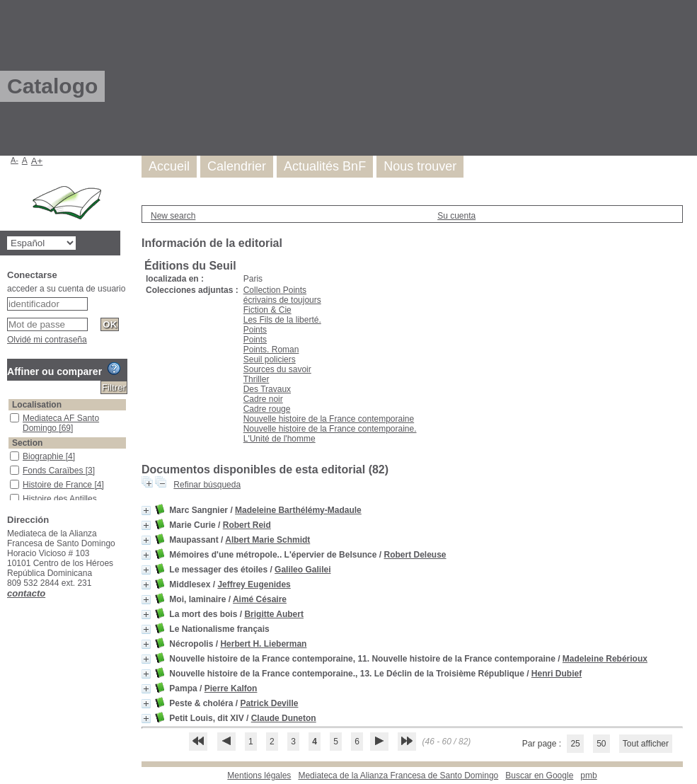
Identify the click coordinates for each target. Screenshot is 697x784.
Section (27, 443)
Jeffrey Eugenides (254, 584)
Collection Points (275, 290)
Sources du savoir (277, 369)
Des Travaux (267, 389)
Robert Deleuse (415, 555)
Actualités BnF (325, 166)
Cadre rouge (267, 409)
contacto (26, 593)
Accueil (169, 166)
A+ (37, 161)
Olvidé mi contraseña (47, 340)
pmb (588, 776)
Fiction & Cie (267, 310)
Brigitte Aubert (274, 614)
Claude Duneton (284, 718)
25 (575, 744)
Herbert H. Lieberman (263, 644)
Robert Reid (247, 525)
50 (601, 744)
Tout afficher (646, 744)
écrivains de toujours (282, 300)
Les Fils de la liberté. (282, 320)
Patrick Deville (269, 703)
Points (255, 330)
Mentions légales (259, 776)
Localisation (37, 405)
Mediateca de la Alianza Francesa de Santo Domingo (398, 776)
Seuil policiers (270, 359)
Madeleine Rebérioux (605, 659)
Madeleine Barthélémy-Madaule (298, 510)
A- (15, 160)
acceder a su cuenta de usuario (66, 289)
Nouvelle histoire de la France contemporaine (329, 419)
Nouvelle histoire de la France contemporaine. (330, 429)
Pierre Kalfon (231, 688)
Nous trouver (420, 166)
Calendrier (237, 166)
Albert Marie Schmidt (267, 540)
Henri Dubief (557, 674)
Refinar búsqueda (207, 485)
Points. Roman (271, 350)
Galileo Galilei (303, 570)
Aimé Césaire (260, 599)
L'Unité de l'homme (280, 439)
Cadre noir (263, 399)
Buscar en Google (539, 776)
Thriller (257, 379)
